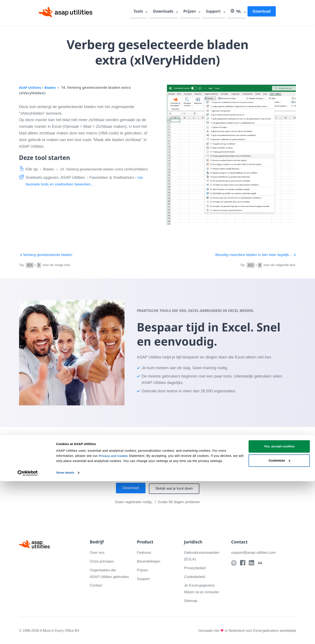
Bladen (53, 87)
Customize (279, 623)
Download (261, 11)
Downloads (166, 12)
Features (145, 552)
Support (215, 12)
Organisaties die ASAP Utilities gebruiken (104, 576)
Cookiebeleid (196, 576)
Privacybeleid (196, 567)
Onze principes (103, 561)
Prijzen (192, 12)
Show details (66, 636)
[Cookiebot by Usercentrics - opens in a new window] (28, 636)
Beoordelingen (150, 561)
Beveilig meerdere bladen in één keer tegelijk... (253, 255)
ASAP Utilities (31, 87)
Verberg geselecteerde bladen (48, 255)
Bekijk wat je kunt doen (176, 488)
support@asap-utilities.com (255, 552)
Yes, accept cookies (279, 609)
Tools (142, 12)
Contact (97, 591)
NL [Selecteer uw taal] (236, 12)
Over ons (98, 552)
